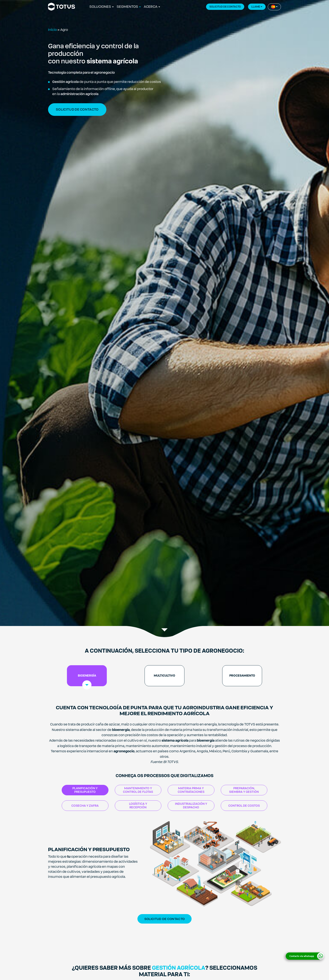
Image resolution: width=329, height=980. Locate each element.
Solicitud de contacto (164, 919)
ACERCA (151, 7)
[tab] (87, 676)
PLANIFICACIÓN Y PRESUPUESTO (85, 790)
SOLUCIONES (100, 7)
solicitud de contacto (77, 109)
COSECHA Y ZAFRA (85, 806)
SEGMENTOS (127, 7)
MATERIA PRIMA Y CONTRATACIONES (191, 790)
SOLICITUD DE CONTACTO (225, 7)
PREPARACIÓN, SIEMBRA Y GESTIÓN (244, 790)
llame (256, 7)
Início (52, 30)
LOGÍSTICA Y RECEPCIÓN (138, 806)
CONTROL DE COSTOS (244, 806)
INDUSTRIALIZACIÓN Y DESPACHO (191, 806)
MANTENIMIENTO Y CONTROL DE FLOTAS (138, 790)
